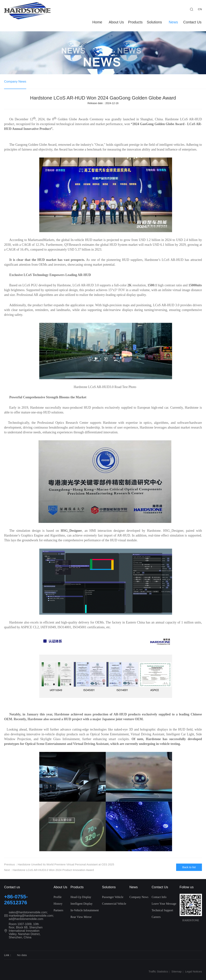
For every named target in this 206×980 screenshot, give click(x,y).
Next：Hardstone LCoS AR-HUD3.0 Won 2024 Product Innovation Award (49, 870)
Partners (58, 910)
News (173, 22)
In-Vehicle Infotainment (85, 910)
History (58, 904)
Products (135, 22)
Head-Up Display (81, 897)
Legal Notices (194, 971)
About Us (116, 22)
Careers (156, 917)
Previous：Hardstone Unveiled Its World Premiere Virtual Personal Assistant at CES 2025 (59, 864)
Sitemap (177, 971)
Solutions (154, 22)
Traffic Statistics (158, 971)
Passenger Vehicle (113, 897)
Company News (15, 82)
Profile (58, 897)
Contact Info (159, 897)
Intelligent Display (82, 904)
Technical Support (162, 910)
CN (200, 9)
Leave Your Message (164, 904)
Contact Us (192, 22)
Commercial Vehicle (114, 904)
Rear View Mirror (81, 917)
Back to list (189, 867)
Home (97, 22)
